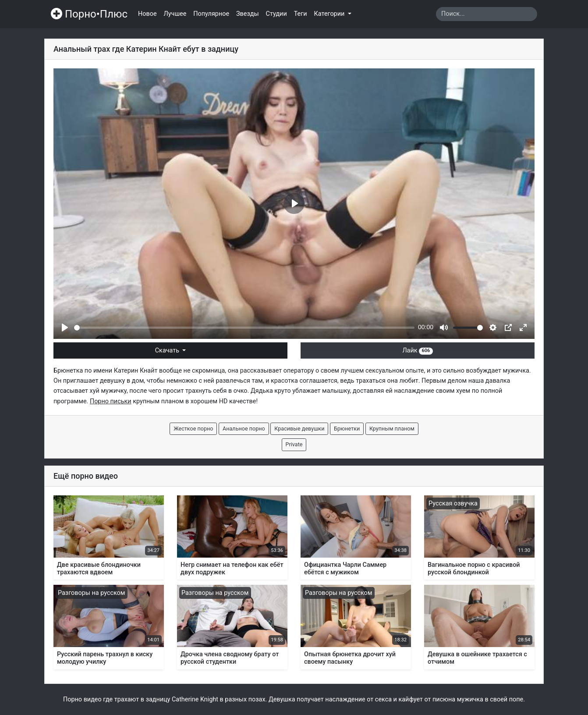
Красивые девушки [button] (299, 429)
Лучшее (175, 14)
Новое (147, 14)
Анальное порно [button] (244, 429)
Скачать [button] (168, 350)
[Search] (487, 14)
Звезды (248, 14)
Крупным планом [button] (392, 429)
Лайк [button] (417, 350)
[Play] (65, 327)
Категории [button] (330, 14)
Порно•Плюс (89, 14)
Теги (301, 14)
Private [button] (294, 444)
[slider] (244, 328)
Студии (276, 14)
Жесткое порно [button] (193, 429)
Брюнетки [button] (347, 429)
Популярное (211, 14)
